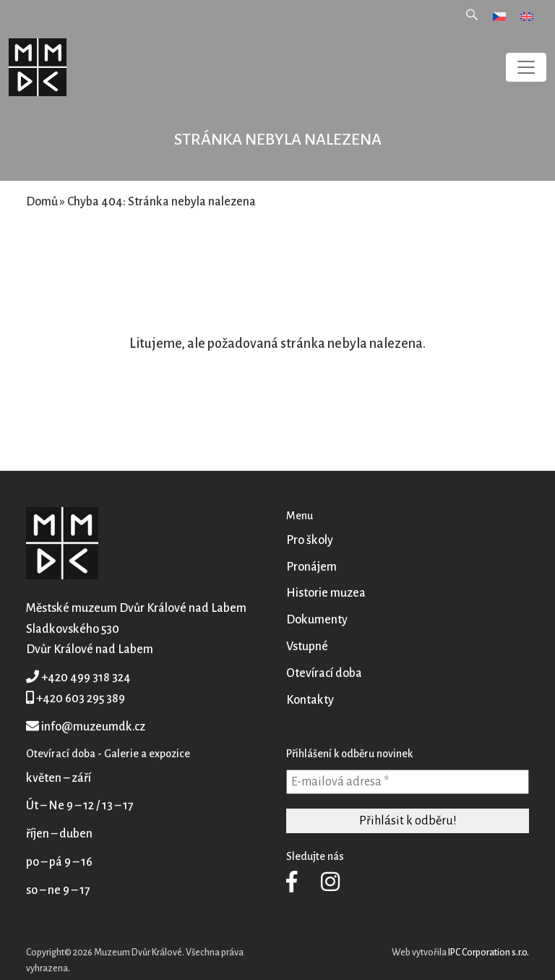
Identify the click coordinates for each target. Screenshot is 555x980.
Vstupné (307, 647)
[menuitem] (499, 16)
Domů (42, 202)
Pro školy (310, 540)
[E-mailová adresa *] (408, 782)
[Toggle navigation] (526, 67)
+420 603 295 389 (81, 699)
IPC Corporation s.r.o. (489, 953)
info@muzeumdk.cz (93, 727)
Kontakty (310, 700)
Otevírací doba (324, 673)
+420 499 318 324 (86, 678)
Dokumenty (317, 620)
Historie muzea (326, 593)
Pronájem (311, 567)
